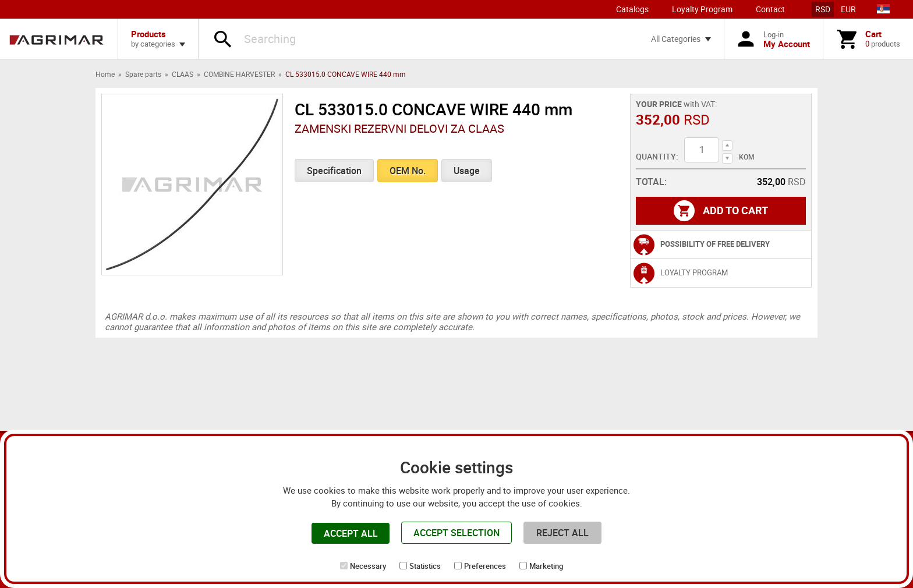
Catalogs (632, 9)
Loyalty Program (702, 9)
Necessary (368, 566)
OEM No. (408, 171)
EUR (848, 9)
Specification (334, 171)
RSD (823, 9)
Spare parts (143, 74)
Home (105, 74)
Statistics (425, 566)
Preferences (485, 566)
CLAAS (183, 74)
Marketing (546, 566)
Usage (467, 171)
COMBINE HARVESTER (239, 74)
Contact (770, 9)
